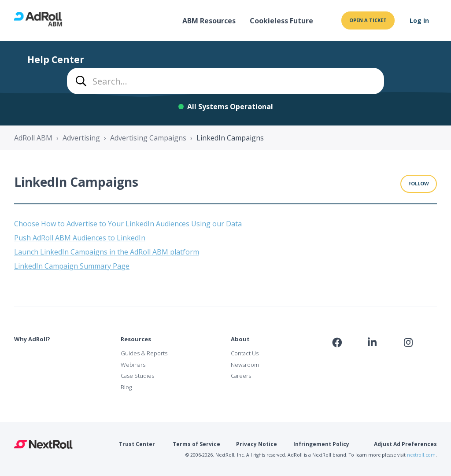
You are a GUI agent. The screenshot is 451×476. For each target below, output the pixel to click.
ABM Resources (209, 21)
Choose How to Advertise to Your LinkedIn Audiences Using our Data (128, 224)
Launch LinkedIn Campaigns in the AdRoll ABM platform (107, 252)
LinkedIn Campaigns (230, 138)
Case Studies (137, 376)
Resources (136, 339)
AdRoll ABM (33, 138)
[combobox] (225, 81)
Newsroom (245, 365)
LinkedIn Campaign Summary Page (72, 266)
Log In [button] (419, 20)
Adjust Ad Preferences (405, 444)
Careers (241, 376)
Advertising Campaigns (148, 138)
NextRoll (43, 444)
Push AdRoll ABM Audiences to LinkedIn (80, 238)
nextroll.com (421, 455)
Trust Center (137, 444)
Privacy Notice (257, 444)
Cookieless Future (281, 21)
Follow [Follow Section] (419, 183)
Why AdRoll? (32, 339)
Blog (126, 387)
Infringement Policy (321, 444)
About (240, 339)
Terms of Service (196, 444)
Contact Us (245, 353)
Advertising (81, 138)
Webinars (133, 365)
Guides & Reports (144, 353)
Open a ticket (368, 20)
